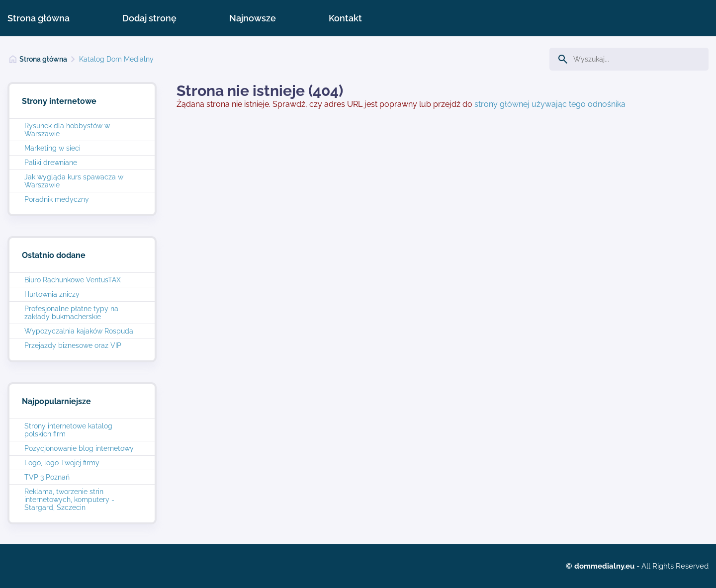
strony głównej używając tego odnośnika (550, 104)
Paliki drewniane (51, 163)
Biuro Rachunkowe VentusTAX (73, 280)
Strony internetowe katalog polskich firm (68, 430)
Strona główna (39, 18)
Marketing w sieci (52, 148)
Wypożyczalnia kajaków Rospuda (79, 331)
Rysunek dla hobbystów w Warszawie (67, 130)
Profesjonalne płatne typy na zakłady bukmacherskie (71, 313)
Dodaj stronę (149, 18)
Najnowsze (253, 18)
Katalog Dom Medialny (116, 59)
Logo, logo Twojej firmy (62, 463)
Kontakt (345, 18)
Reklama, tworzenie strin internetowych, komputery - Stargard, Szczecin (69, 500)
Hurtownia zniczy (52, 294)
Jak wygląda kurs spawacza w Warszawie (74, 181)
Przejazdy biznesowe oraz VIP (73, 345)
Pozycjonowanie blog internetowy (79, 448)
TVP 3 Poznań (47, 477)
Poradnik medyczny (57, 199)
